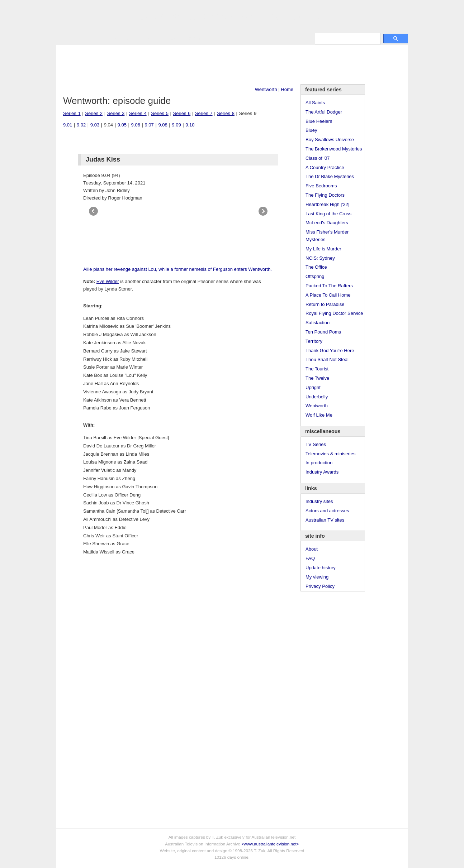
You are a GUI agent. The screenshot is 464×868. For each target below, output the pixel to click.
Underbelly (317, 397)
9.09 (176, 125)
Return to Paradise (325, 304)
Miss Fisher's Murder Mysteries (327, 236)
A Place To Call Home (328, 295)
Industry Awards (322, 472)
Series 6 (182, 113)
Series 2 (94, 113)
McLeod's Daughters (327, 223)
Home (287, 89)
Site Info (192, 38)
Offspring (315, 276)
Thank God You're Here (330, 351)
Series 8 (226, 113)
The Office (316, 267)
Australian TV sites (325, 520)
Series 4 (138, 113)
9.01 (68, 125)
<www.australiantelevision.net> (270, 844)
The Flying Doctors (325, 195)
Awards (148, 38)
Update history (321, 568)
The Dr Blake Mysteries (330, 176)
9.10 (190, 125)
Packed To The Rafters (329, 286)
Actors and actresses (327, 511)
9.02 (81, 125)
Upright (313, 387)
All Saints (315, 103)
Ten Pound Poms (323, 332)
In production (319, 463)
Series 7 (204, 113)
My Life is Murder (323, 249)
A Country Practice (325, 167)
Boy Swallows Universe (330, 140)
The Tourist (317, 369)
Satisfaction (318, 323)
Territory (314, 341)
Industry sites (319, 501)
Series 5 (160, 113)
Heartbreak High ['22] (327, 204)
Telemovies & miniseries (330, 454)
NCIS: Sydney (320, 258)
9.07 (149, 125)
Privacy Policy (320, 586)
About (312, 549)
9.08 (163, 125)
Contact (217, 38)
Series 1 (72, 113)
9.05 (122, 125)
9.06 (136, 125)
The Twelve (317, 378)
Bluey (311, 130)
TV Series (121, 38)
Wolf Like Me (319, 415)
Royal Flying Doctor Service (334, 313)
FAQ (310, 558)
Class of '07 (318, 158)
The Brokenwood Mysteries (334, 149)
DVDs (240, 38)
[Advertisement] (232, 64)
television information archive (232, 16)
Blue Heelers (319, 121)
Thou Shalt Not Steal (327, 359)
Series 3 (116, 113)
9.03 (95, 125)
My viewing (317, 577)
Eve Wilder (108, 281)
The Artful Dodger (324, 112)
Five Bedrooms (321, 186)
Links (169, 38)
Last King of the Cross (328, 214)
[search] (347, 39)
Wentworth (266, 89)
